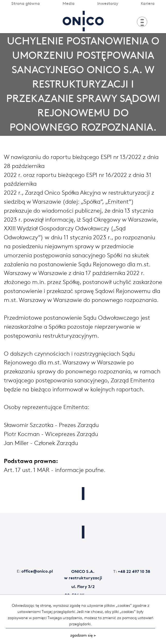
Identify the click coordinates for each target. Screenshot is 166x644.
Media (69, 3)
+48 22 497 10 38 (132, 571)
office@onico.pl (35, 571)
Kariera (148, 3)
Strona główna (26, 3)
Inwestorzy (108, 3)
